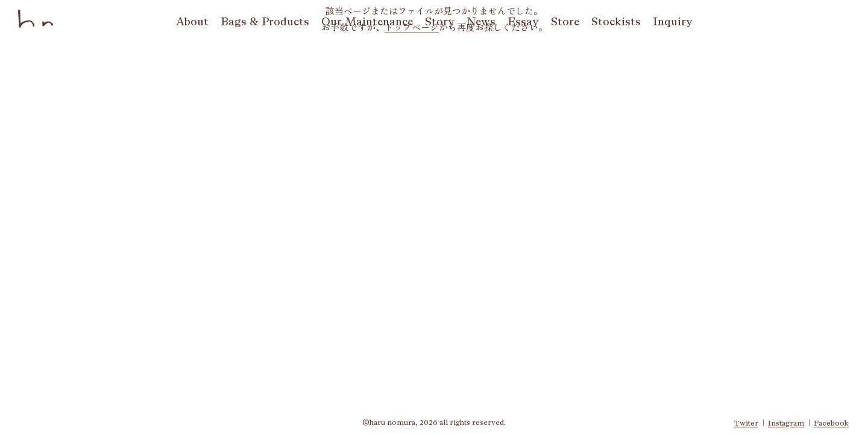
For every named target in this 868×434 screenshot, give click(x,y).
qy (673, 22)
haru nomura (36, 19)
